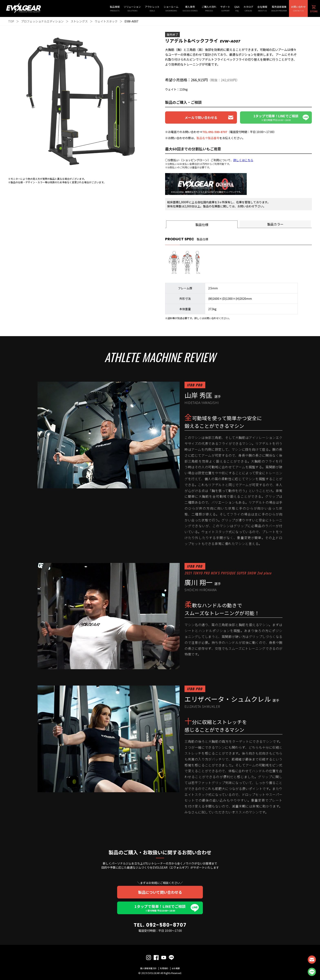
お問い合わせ (298, 8)
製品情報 (115, 8)
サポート (225, 8)
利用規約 (164, 968)
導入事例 (190, 8)
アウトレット (152, 8)
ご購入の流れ (209, 8)
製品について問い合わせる (160, 892)
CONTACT (312, 960)
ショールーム (171, 8)
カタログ (248, 8)
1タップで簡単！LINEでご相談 (160, 908)
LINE (312, 972)
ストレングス (79, 21)
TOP (11, 21)
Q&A (237, 8)
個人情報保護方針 (148, 968)
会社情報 (262, 8)
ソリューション (132, 8)
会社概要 (176, 968)
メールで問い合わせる (201, 117)
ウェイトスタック (106, 21)
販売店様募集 (279, 8)
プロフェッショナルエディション (42, 21)
